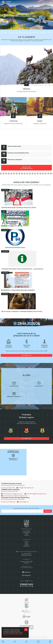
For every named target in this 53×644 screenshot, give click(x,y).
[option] (26, 15)
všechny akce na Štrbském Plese (26, 168)
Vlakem (27, 542)
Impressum (27, 563)
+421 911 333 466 (26, 554)
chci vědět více (26, 355)
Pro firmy (26, 535)
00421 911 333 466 (8, 488)
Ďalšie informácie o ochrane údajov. (13, 634)
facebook (26, 572)
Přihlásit (48, 511)
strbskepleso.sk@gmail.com (12, 494)
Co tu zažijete (26, 531)
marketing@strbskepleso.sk (36, 494)
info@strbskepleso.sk (25, 488)
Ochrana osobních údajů (26, 561)
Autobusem (27, 546)
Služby (26, 534)
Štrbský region (27, 532)
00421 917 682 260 (8, 502)
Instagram (27, 575)
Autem (27, 543)
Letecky (26, 545)
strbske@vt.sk (23, 502)
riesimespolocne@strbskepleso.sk (14, 496)
